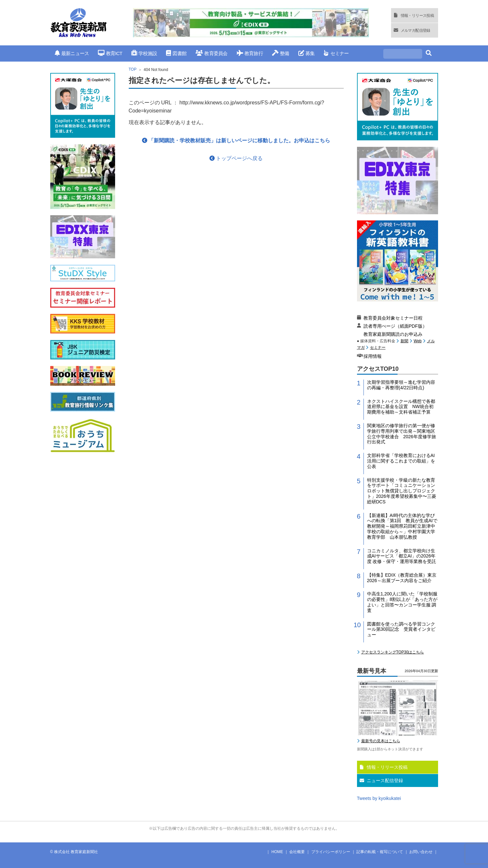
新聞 (404, 341)
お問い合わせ (421, 852)
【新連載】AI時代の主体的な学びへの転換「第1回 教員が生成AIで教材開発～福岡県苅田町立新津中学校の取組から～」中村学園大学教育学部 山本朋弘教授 (402, 526)
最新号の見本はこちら (381, 741)
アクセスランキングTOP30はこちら (393, 652)
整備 (281, 53)
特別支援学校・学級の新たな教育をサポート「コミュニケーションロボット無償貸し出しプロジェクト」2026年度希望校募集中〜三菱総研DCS (402, 491)
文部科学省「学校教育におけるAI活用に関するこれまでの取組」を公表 (401, 461)
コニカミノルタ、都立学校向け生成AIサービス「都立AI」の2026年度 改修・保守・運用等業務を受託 (402, 556)
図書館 (176, 53)
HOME (277, 852)
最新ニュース (72, 53)
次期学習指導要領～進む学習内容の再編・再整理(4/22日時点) (401, 385)
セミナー (336, 53)
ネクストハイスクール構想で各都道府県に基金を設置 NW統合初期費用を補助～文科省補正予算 (401, 407)
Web (418, 341)
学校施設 (144, 53)
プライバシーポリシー (331, 852)
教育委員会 (212, 53)
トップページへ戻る (236, 158)
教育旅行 (250, 53)
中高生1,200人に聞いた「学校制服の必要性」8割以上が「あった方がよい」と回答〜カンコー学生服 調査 (402, 602)
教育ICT (110, 53)
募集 (307, 53)
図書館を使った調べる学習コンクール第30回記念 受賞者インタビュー (401, 629)
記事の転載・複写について (380, 852)
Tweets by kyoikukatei (379, 798)
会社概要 (297, 852)
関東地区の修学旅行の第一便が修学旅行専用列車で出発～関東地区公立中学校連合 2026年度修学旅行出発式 (402, 434)
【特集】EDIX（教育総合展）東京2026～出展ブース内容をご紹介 (402, 578)
